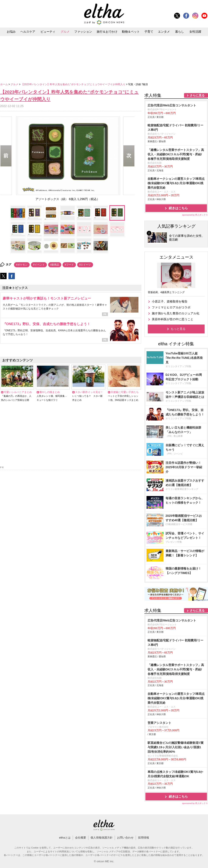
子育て (149, 32)
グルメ (65, 32)
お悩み (11, 32)
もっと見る (178, 329)
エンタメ (164, 32)
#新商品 (55, 265)
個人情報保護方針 (102, 838)
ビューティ (48, 32)
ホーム (4, 84)
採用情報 (144, 838)
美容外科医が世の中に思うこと (173, 319)
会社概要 (81, 838)
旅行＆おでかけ (107, 32)
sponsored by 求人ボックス (195, 215)
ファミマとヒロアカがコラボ (171, 307)
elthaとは (65, 838)
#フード (69, 265)
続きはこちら (178, 208)
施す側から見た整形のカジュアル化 (176, 313)
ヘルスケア (28, 32)
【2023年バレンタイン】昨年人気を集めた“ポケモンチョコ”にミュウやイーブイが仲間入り (74, 84)
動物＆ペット (131, 32)
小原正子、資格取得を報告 (170, 301)
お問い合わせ (125, 838)
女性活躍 (195, 32)
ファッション (83, 32)
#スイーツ (85, 265)
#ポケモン (22, 265)
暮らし (180, 32)
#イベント (39, 265)
